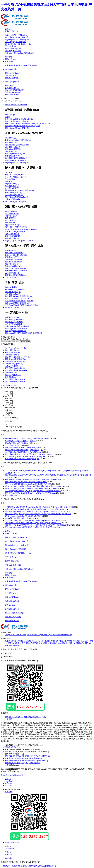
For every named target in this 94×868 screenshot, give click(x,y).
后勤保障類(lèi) (11, 218)
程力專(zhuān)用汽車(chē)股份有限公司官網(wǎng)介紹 (26, 717)
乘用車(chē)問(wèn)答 (13, 92)
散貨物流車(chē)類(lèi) (13, 259)
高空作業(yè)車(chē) (12, 294)
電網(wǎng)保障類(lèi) (13, 149)
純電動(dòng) (10, 115)
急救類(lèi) (9, 172)
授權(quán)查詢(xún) (13, 73)
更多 (3, 435)
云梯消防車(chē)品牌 (13, 445)
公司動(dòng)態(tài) (12, 88)
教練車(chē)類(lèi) (12, 264)
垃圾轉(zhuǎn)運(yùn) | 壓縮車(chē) (18, 140)
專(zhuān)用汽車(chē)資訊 (15, 90)
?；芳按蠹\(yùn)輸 (13, 48)
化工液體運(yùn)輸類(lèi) (14, 320)
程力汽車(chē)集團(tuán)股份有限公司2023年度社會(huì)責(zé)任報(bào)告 (32, 480)
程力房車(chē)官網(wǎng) (14, 754)
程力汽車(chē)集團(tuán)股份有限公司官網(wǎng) (23, 749)
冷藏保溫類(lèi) (11, 250)
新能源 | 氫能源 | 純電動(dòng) (16, 35)
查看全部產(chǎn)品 (8, 385)
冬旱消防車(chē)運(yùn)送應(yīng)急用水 (20, 441)
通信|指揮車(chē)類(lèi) (14, 225)
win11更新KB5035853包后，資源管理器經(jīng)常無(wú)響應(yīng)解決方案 (33, 523)
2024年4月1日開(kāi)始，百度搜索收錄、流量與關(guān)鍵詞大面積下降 (32, 520)
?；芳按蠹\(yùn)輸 (12, 561)
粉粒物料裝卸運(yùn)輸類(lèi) (16, 289)
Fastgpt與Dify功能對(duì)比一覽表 (18, 518)
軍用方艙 (8, 57)
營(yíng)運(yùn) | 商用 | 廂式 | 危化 (22, 643)
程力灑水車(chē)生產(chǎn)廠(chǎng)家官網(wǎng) (24, 758)
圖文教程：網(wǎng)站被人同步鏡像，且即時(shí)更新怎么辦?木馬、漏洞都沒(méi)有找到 (39, 525)
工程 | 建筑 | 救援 (11, 46)
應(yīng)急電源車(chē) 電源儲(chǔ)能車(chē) (21, 229)
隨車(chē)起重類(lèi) (13, 287)
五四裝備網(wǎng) (12, 765)
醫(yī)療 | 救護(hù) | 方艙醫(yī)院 (17, 40)
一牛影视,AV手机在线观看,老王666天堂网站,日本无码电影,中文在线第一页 (29, 866)
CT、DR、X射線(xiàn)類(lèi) (16, 177)
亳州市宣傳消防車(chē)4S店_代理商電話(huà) (22, 448)
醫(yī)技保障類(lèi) (12, 184)
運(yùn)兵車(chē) (11, 211)
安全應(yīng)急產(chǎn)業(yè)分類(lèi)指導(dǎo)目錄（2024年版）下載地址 (33, 491)
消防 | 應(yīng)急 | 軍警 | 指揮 (16, 42)
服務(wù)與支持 (11, 69)
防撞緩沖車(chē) (11, 151)
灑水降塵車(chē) (11, 138)
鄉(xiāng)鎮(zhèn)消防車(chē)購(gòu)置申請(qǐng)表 (24, 450)
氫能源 (8, 117)
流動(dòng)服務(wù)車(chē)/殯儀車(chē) (19, 53)
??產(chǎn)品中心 (12, 31)
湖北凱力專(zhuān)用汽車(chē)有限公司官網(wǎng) (24, 745)
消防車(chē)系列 (11, 216)
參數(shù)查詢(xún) (12, 78)
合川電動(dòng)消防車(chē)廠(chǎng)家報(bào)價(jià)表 (25, 457)
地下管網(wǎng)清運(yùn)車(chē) (17, 145)
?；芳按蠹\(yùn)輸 (54, 643)
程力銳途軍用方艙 (12, 95)
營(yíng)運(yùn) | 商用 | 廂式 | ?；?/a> (19, 44)
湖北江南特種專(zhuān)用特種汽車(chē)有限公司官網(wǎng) (27, 752)
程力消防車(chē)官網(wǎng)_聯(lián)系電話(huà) (23, 763)
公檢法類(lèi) (10, 223)
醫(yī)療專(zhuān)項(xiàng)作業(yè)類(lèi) (20, 190)
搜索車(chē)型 (25, 342)
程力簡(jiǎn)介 (10, 61)
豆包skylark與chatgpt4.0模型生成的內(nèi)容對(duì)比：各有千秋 (29, 527)
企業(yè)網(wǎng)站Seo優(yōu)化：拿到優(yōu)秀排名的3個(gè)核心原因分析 (34, 509)
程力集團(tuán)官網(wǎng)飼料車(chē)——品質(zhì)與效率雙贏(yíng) (31, 493)
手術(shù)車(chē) (11, 179)
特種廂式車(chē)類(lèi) (13, 262)
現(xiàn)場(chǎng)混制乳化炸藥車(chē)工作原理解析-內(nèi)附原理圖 (30, 488)
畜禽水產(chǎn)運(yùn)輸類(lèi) (17, 255)
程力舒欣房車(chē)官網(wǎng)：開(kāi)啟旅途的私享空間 (26, 482)
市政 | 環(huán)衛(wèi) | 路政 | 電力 (18, 37)
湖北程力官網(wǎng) (13, 747)
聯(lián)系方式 (10, 59)
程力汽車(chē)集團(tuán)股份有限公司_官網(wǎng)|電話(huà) (27, 756)
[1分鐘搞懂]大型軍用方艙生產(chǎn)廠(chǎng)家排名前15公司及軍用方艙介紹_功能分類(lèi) (39, 507)
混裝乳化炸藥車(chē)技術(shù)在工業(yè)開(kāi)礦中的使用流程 (29, 484)
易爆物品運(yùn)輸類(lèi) (14, 322)
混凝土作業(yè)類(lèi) (13, 292)
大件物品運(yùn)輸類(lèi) (14, 324)
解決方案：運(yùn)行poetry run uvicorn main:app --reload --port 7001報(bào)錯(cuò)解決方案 (38, 514)
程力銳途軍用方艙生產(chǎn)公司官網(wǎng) (22, 65)
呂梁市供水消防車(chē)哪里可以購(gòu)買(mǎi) (23, 459)
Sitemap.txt (10, 775)
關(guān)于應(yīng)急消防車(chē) (17, 443)
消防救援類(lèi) (11, 220)
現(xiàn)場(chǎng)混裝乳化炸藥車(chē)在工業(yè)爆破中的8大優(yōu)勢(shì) (33, 486)
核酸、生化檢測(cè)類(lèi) (15, 175)
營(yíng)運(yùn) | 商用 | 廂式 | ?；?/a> (19, 553)
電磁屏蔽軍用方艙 (12, 214)
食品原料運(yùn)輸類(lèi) (14, 253)
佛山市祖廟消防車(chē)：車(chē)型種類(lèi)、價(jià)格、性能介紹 (29, 454)
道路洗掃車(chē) (11, 142)
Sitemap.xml (19, 775)
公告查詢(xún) (10, 75)
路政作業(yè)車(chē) (12, 147)
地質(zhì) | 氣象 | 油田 (13, 51)
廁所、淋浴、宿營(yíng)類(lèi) (16, 227)
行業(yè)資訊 (10, 86)
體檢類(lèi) (9, 181)
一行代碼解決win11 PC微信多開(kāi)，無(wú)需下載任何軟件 (28, 439)
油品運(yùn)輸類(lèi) (13, 317)
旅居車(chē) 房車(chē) (13, 266)
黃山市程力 (9, 495)
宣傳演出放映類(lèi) (12, 257)
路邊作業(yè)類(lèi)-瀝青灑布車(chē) (18, 296)
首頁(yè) (8, 29)
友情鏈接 (8, 719)
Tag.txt (3, 775)
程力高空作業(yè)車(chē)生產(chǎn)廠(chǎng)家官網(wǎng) (27, 761)
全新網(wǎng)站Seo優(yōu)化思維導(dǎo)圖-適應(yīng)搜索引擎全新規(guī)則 (34, 512)
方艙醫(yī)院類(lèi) (12, 188)
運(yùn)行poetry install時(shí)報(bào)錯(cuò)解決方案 (24, 516)
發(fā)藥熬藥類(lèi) (12, 186)
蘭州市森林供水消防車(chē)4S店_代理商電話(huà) (24, 452)
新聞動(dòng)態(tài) (12, 82)
